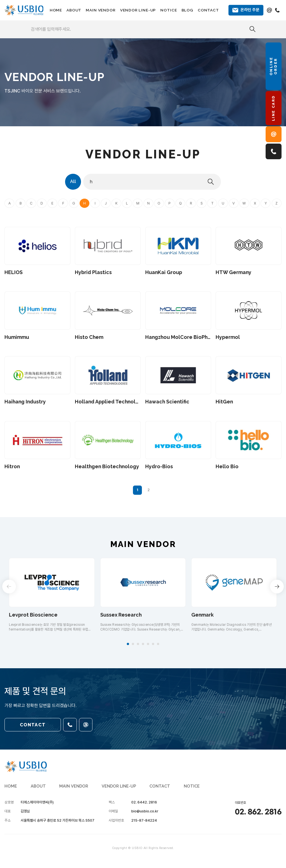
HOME (56, 10)
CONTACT (208, 10)
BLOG (187, 10)
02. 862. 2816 (258, 812)
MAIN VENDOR (101, 10)
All (73, 181)
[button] (128, 644)
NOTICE (169, 10)
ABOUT (74, 10)
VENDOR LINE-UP (138, 10)
